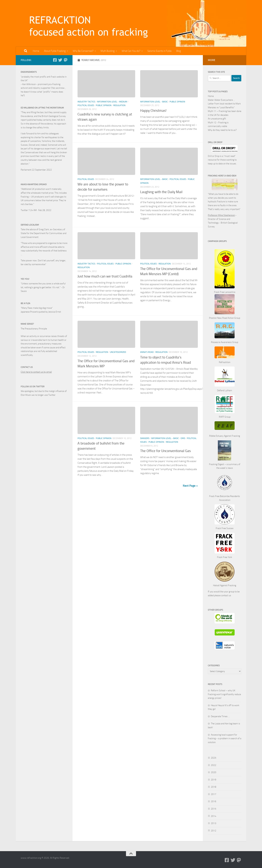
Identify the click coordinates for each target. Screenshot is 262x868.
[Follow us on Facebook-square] (55, 60)
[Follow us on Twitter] (60, 60)
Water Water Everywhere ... (221, 100)
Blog (179, 51)
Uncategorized (118, 352)
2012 (214, 831)
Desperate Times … (220, 716)
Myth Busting (108, 51)
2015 (214, 809)
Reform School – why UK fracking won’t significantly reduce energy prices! (224, 694)
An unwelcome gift (217, 119)
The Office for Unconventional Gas (166, 451)
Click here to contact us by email (36, 372)
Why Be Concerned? (83, 51)
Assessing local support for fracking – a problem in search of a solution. (225, 739)
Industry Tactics (86, 102)
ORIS (183, 438)
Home (36, 51)
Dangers (145, 438)
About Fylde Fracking (55, 51)
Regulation (119, 105)
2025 (214, 758)
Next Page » (190, 486)
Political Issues (86, 105)
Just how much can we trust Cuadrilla (105, 276)
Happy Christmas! (153, 111)
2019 (214, 780)
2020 (214, 772)
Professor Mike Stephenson (221, 215)
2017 (214, 794)
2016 (214, 801)
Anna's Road (147, 352)
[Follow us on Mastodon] (65, 60)
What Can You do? (131, 51)
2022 (214, 765)
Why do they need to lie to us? (222, 130)
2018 (214, 787)
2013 (214, 823)
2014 (214, 816)
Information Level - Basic (154, 102)
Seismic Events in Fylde (159, 51)
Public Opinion (104, 105)
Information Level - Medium (112, 102)
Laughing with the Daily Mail (161, 192)
